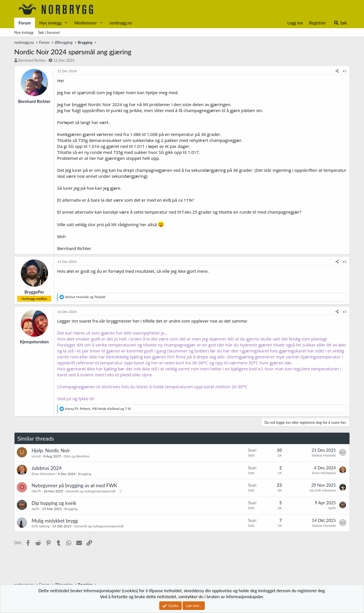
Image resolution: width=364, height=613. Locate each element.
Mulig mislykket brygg (55, 521)
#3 (345, 312)
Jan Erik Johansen (323, 490)
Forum (25, 23)
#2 (345, 262)
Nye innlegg (50, 23)
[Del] (337, 71)
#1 (345, 71)
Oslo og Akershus (76, 456)
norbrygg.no (121, 23)
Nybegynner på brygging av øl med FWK (74, 485)
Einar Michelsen (43, 474)
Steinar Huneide (324, 455)
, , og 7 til (98, 409)
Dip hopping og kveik (54, 503)
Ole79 (36, 491)
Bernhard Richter (32, 60)
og (85, 297)
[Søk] (340, 23)
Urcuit (36, 456)
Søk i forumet (49, 32)
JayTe (36, 509)
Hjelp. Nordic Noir (51, 450)
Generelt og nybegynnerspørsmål (91, 491)
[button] (66, 23)
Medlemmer (86, 23)
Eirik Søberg (41, 526)
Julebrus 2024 (47, 468)
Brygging (84, 474)
